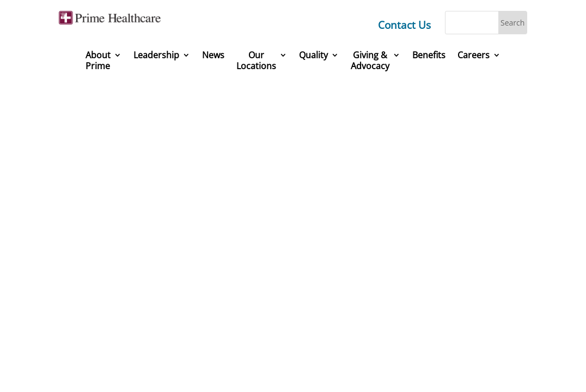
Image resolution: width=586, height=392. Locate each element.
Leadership (156, 55)
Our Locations (256, 61)
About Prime (98, 61)
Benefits (429, 55)
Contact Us (404, 25)
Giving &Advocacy (370, 61)
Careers (474, 55)
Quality (313, 55)
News (213, 55)
